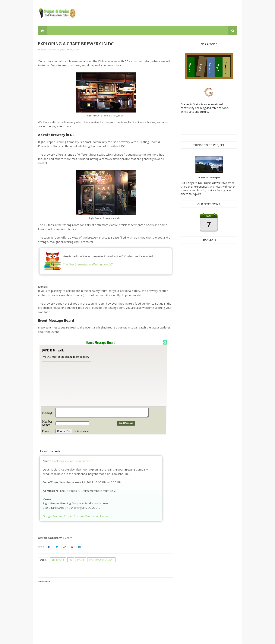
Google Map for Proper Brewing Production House (76, 516)
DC (71, 560)
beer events (58, 560)
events (81, 560)
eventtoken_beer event (101, 560)
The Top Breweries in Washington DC (88, 264)
